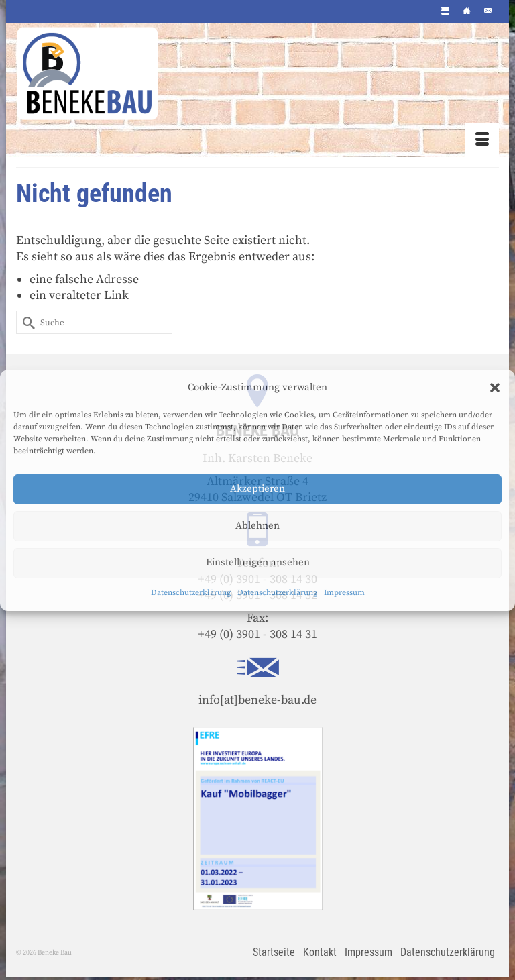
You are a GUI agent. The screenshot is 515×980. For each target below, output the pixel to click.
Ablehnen (257, 526)
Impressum (344, 593)
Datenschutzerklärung (191, 593)
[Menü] (482, 140)
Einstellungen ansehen (258, 562)
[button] (495, 388)
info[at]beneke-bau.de (257, 700)
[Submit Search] (26, 322)
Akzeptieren (257, 489)
